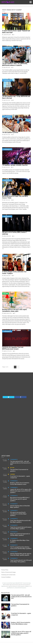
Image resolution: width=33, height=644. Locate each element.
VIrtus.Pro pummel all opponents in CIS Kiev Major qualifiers (20, 535)
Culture (6, 294)
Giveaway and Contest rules (8, 575)
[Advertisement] (17, 385)
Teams (5, 15)
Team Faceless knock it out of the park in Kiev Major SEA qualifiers (21, 561)
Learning (13, 474)
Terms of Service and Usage (8, 572)
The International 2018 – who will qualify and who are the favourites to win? (20, 463)
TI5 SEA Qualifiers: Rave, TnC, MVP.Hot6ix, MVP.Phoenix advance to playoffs (15, 64)
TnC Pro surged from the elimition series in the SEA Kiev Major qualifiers (21, 548)
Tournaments (7, 48)
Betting (12, 468)
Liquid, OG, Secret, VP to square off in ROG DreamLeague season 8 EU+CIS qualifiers (21, 491)
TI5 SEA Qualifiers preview (10, 132)
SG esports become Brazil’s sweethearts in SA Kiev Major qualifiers (18, 514)
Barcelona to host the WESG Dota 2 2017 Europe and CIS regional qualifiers (20, 499)
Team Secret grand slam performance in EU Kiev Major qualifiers (21, 528)
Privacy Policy (5, 570)
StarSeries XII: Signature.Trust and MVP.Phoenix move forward (13, 348)
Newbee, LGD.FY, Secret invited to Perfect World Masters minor (20, 484)
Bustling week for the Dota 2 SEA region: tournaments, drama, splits (15, 310)
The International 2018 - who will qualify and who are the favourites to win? (21, 597)
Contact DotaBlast (6, 577)
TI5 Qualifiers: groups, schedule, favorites (15, 165)
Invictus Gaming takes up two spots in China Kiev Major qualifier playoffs (21, 554)
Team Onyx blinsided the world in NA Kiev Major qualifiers (20, 521)
